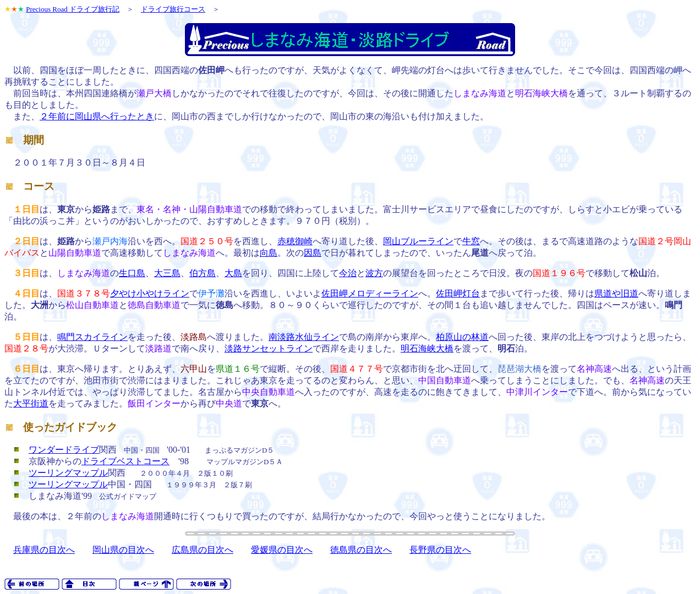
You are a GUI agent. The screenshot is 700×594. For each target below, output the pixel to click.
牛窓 (471, 241)
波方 (374, 273)
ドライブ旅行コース (173, 9)
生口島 (132, 273)
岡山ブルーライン (418, 241)
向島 (269, 253)
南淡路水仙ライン (304, 337)
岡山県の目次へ (123, 550)
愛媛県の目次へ (282, 550)
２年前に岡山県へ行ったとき (97, 116)
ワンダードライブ (64, 450)
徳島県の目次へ (361, 550)
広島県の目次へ (203, 550)
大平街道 (31, 403)
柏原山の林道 (462, 337)
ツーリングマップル (68, 473)
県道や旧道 (616, 293)
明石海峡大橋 (427, 348)
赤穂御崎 (295, 241)
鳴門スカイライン (92, 337)
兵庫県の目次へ (44, 550)
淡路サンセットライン (269, 348)
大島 (233, 273)
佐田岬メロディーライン (370, 293)
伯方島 (203, 273)
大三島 (167, 273)
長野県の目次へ (440, 550)
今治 (348, 273)
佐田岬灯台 (458, 293)
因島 (313, 253)
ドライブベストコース (125, 461)
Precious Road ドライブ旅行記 (73, 9)
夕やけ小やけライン (150, 293)
